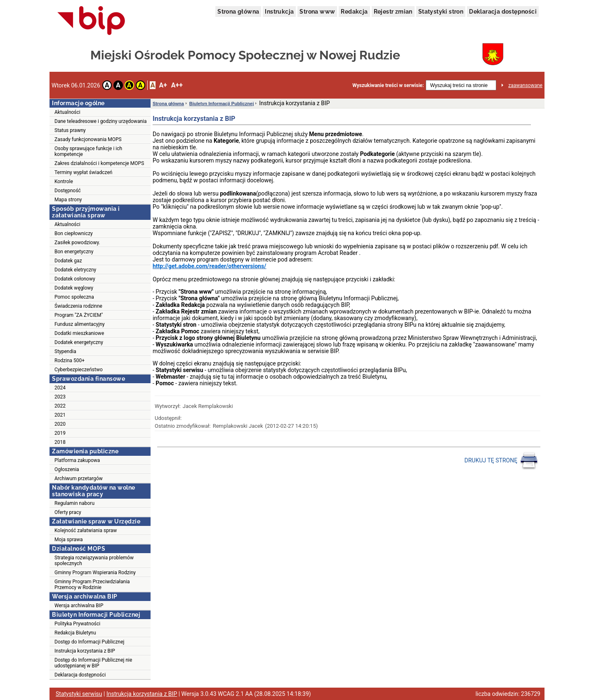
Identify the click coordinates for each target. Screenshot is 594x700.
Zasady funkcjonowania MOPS (88, 139)
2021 (60, 415)
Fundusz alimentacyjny (80, 324)
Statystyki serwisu (79, 694)
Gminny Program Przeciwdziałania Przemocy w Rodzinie (92, 585)
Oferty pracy (68, 512)
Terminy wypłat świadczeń (83, 172)
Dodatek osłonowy (75, 279)
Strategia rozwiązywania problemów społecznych (94, 561)
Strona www (317, 12)
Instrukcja (279, 12)
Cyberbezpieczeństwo (79, 370)
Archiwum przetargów (79, 478)
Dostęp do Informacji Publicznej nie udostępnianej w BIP (93, 663)
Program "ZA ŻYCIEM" (79, 315)
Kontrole (64, 181)
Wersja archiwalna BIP (79, 606)
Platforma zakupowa (77, 460)
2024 (60, 388)
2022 (60, 406)
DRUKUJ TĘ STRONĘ (501, 461)
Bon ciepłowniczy (74, 233)
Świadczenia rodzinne (78, 306)
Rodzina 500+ (70, 361)
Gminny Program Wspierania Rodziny (95, 573)
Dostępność (68, 191)
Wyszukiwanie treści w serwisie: (388, 85)
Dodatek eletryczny (75, 270)
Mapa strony (68, 200)
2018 (60, 442)
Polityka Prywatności (77, 624)
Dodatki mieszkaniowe (79, 333)
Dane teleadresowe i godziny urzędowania (100, 121)
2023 (60, 397)
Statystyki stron (441, 12)
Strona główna (238, 12)
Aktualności (67, 112)
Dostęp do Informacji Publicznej (89, 642)
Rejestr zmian (393, 12)
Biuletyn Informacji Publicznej (222, 104)
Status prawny (70, 130)
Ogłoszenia (67, 469)
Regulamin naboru (74, 503)
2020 (60, 424)
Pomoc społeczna (74, 297)
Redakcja (354, 12)
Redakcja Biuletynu (75, 633)
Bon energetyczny (74, 252)
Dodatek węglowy (74, 288)
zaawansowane (525, 85)
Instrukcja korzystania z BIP (85, 651)
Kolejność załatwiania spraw (86, 530)
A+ (163, 85)
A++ (177, 85)
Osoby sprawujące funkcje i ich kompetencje (88, 151)
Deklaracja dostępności (503, 12)
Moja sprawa (69, 540)
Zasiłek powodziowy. (77, 243)
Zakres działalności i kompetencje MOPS (99, 163)
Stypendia (65, 351)
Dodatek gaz (68, 261)
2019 (60, 433)
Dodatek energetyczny (79, 342)
